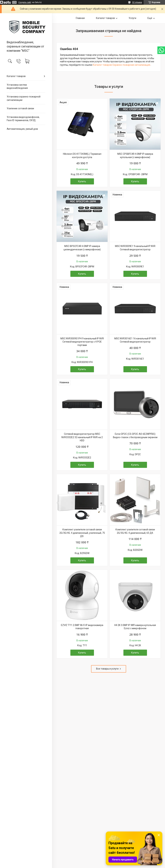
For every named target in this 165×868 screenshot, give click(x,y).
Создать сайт (25, 2)
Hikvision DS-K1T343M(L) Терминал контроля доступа (82, 156)
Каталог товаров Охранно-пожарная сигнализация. (122, 65)
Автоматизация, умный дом (22, 129)
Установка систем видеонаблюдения (17, 86)
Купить (82, 181)
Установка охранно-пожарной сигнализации (24, 98)
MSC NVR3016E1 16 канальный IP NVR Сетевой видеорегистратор (135, 340)
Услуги (132, 18)
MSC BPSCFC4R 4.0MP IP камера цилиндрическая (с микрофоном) (82, 248)
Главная (80, 18)
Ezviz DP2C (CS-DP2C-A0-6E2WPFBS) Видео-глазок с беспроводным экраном (135, 436)
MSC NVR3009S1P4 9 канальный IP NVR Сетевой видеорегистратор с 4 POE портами (82, 342)
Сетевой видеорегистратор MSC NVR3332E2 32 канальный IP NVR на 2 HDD (82, 437)
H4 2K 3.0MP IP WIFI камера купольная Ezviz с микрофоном (135, 627)
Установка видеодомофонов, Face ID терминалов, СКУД (23, 119)
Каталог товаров (16, 76)
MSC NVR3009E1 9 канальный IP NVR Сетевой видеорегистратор (135, 248)
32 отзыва (137, 2)
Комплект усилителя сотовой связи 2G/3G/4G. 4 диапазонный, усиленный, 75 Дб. (82, 533)
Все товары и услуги (107, 669)
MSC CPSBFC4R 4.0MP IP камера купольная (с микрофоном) (135, 156)
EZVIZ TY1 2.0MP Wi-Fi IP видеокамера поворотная (82, 627)
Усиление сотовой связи (20, 108)
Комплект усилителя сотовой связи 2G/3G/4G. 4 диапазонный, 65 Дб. (135, 531)
